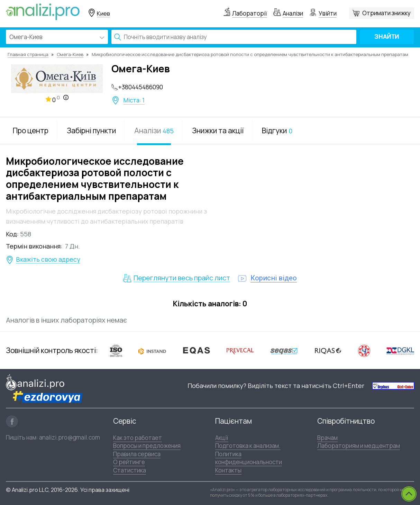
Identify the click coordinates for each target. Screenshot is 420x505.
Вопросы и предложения (147, 446)
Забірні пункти (91, 130)
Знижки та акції (218, 130)
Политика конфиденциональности (249, 458)
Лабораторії (250, 13)
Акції (222, 438)
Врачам (327, 438)
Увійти (328, 13)
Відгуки (277, 130)
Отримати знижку (386, 13)
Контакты (228, 470)
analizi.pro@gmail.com (70, 437)
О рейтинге (129, 462)
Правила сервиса (137, 454)
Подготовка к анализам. (248, 446)
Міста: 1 (134, 100)
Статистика (130, 470)
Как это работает (138, 438)
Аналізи (293, 13)
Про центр (31, 130)
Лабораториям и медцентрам (359, 446)
